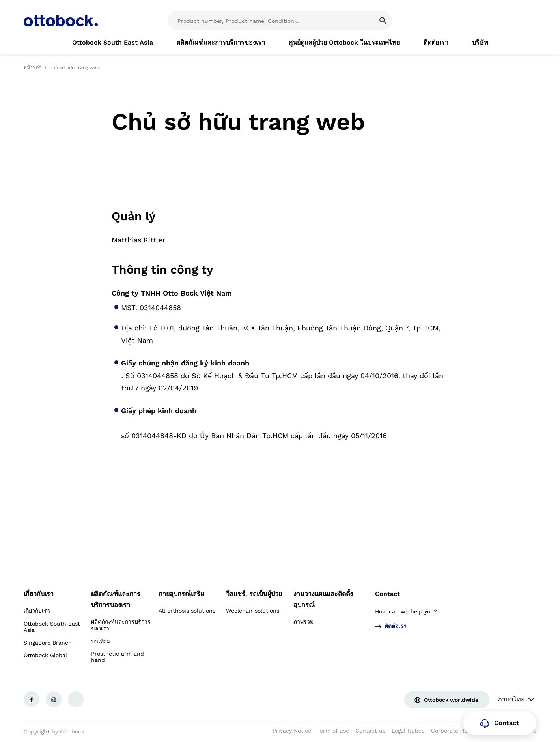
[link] (113, 43)
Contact (387, 594)
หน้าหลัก (33, 67)
